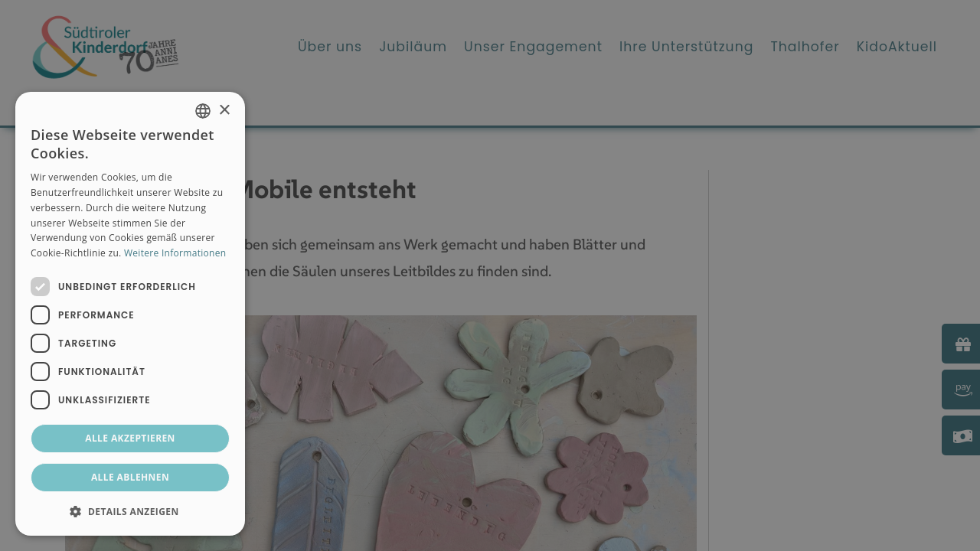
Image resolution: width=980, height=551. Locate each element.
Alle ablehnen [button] (130, 477)
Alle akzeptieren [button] (130, 438)
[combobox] (203, 111)
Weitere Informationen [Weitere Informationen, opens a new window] (175, 253)
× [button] (224, 111)
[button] (130, 511)
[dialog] (130, 314)
